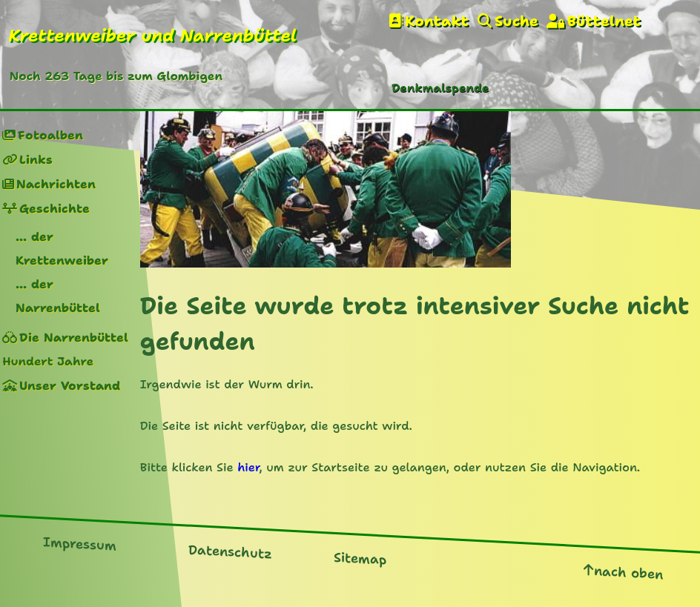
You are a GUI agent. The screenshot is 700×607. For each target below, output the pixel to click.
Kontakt (437, 21)
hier (248, 467)
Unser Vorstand (70, 386)
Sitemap (360, 559)
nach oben (628, 573)
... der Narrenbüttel (58, 296)
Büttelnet (604, 21)
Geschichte (55, 209)
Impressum (80, 544)
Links (36, 160)
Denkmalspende (440, 88)
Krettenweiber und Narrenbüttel (152, 36)
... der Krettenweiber (62, 249)
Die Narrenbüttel (74, 338)
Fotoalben (50, 135)
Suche (516, 21)
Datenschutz (230, 552)
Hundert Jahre (48, 361)
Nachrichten (56, 184)
